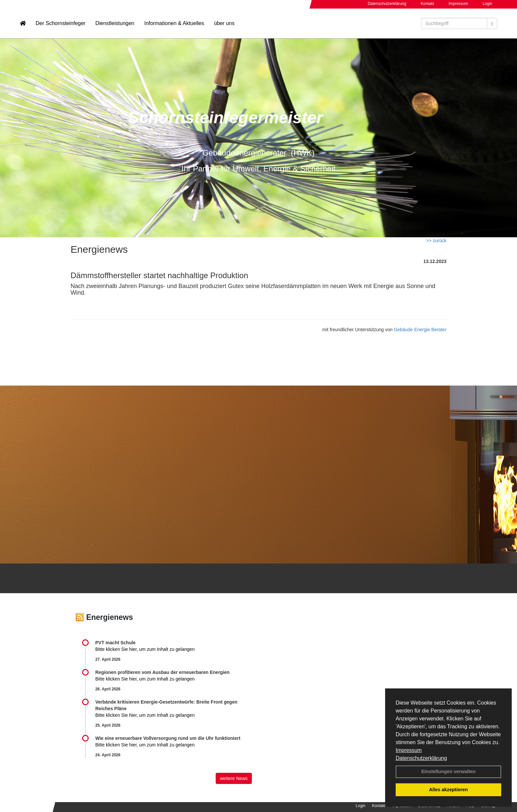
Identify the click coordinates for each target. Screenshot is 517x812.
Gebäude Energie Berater (420, 330)
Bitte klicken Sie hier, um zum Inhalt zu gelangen (145, 649)
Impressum (409, 750)
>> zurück (436, 241)
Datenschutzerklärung (421, 758)
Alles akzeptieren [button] (448, 790)
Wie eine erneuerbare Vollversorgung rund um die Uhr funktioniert (168, 738)
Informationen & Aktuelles (174, 25)
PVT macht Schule (115, 643)
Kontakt (427, 4)
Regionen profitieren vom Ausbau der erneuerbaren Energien (162, 672)
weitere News (234, 778)
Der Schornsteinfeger (61, 25)
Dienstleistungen (115, 25)
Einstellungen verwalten (449, 771)
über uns (224, 25)
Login (487, 4)
